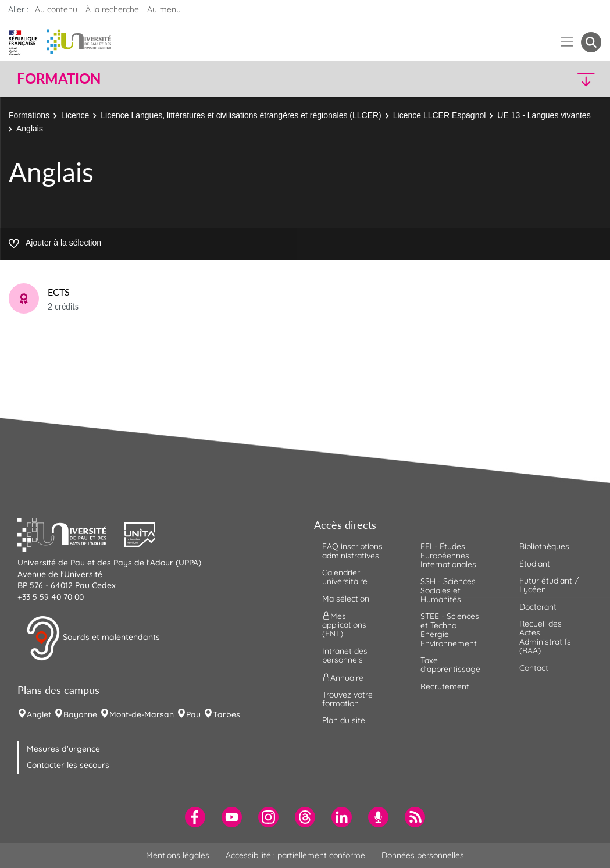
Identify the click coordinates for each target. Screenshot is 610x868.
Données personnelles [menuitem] (423, 855)
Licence (75, 115)
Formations (29, 115)
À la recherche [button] (112, 9)
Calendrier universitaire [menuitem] (345, 577)
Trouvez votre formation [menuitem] (347, 699)
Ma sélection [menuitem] (346, 599)
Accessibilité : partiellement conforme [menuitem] (295, 855)
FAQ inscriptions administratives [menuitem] (352, 551)
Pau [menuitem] (193, 714)
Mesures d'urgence (63, 749)
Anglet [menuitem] (39, 714)
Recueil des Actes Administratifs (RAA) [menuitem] (545, 637)
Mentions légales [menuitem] (178, 855)
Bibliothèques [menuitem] (544, 546)
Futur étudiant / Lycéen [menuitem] (549, 585)
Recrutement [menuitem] (445, 686)
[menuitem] (195, 817)
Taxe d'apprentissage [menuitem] (450, 665)
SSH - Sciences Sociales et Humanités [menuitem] (448, 590)
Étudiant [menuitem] (535, 564)
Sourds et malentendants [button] (93, 638)
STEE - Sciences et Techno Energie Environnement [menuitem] (450, 629)
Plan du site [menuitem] (344, 720)
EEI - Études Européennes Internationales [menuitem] (448, 555)
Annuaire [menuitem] (343, 677)
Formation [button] (59, 79)
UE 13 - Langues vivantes (544, 115)
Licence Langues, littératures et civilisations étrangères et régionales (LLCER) (241, 115)
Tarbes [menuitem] (226, 714)
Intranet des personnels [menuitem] (345, 655)
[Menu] (567, 42)
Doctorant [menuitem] (538, 607)
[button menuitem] (591, 42)
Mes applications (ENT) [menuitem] (344, 625)
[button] (530, 79)
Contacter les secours (68, 765)
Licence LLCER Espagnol (440, 115)
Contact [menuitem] (534, 668)
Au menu (164, 9)
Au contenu (56, 9)
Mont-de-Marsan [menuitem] (142, 714)
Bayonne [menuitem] (80, 714)
